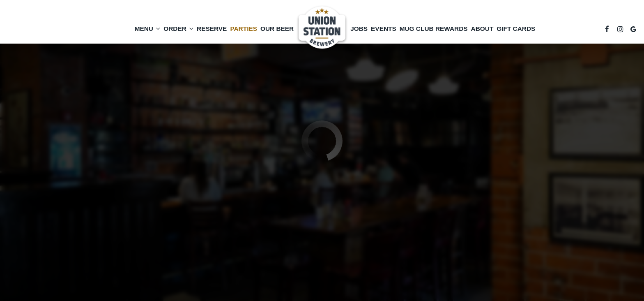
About (482, 29)
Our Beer (277, 29)
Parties (244, 29)
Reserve (212, 29)
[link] (322, 29)
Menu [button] (148, 29)
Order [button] (178, 29)
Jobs (359, 29)
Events (384, 29)
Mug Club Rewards (434, 29)
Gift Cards (516, 29)
